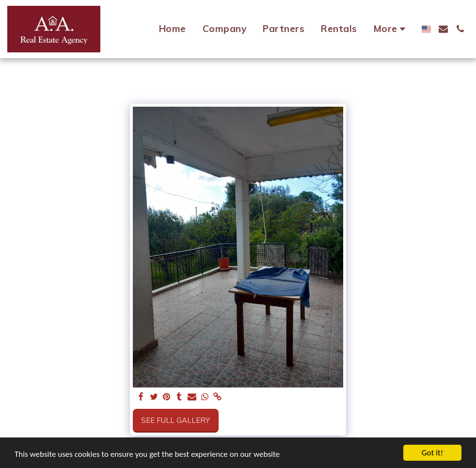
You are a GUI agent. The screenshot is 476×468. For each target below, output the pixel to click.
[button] (443, 29)
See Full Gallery (175, 420)
